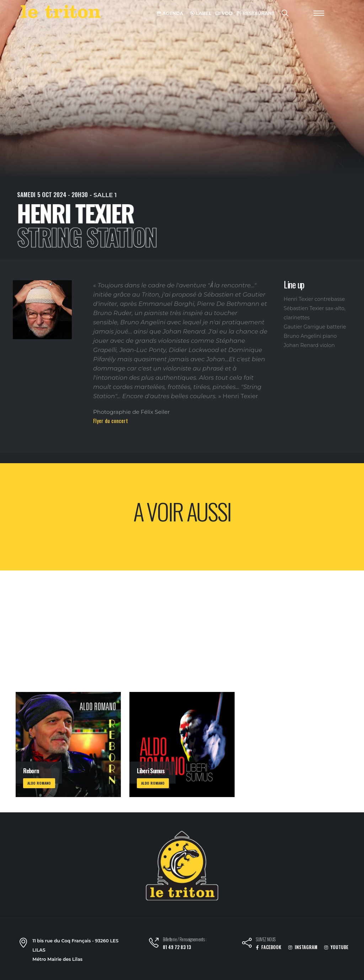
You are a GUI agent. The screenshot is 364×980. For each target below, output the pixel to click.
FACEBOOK (269, 947)
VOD (224, 13)
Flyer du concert (111, 421)
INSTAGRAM (303, 947)
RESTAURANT (256, 13)
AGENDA (170, 13)
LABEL (201, 13)
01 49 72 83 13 (177, 947)
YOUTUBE (336, 947)
